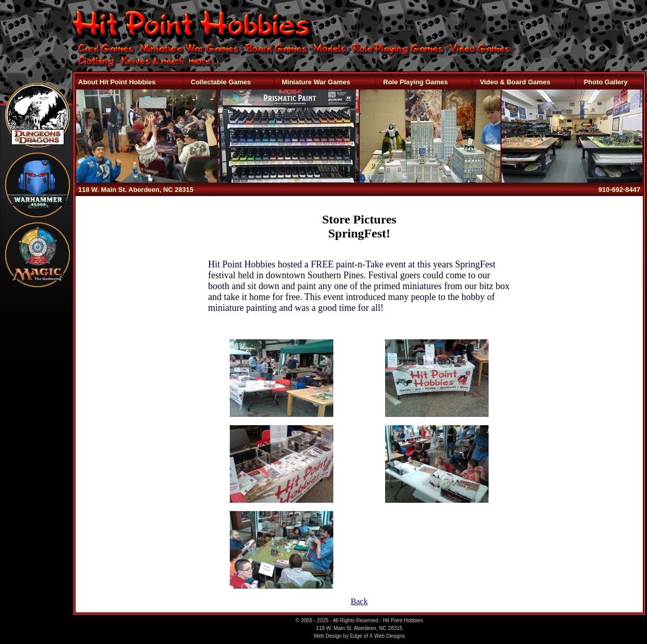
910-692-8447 (619, 190)
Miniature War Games (316, 82)
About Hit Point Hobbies (117, 82)
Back (359, 601)
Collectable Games (221, 82)
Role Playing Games (415, 82)
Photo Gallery (606, 82)
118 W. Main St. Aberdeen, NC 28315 (136, 190)
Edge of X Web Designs (377, 636)
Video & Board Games (515, 82)
